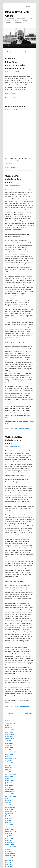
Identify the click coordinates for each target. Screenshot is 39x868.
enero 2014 (9, 787)
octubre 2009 (9, 858)
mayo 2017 (9, 761)
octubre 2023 (9, 734)
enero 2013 (9, 805)
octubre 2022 (9, 739)
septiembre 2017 (11, 759)
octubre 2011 (9, 829)
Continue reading (11, 94)
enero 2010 (9, 851)
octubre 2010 (9, 845)
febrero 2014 (9, 785)
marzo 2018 (9, 754)
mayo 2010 (9, 849)
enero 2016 (9, 772)
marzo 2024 (9, 732)
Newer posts (29, 52)
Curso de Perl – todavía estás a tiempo (13, 179)
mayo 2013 (9, 801)
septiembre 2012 (11, 812)
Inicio (7, 46)
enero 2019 (9, 750)
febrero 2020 (9, 743)
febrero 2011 (9, 840)
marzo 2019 (9, 748)
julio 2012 (8, 816)
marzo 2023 (9, 737)
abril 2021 (8, 741)
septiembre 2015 (11, 774)
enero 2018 (9, 756)
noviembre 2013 (10, 792)
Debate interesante (15, 107)
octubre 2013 (9, 794)
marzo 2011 (9, 838)
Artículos (14, 98)
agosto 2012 (9, 814)
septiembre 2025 (11, 723)
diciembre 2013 (10, 789)
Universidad (26, 428)
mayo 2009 (9, 867)
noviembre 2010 (10, 842)
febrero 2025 (9, 725)
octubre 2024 (9, 730)
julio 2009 (8, 862)
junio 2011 (9, 834)
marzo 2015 (9, 776)
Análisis (13, 428)
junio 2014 (9, 783)
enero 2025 (9, 728)
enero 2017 (9, 765)
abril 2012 (8, 823)
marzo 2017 (9, 763)
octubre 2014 (9, 781)
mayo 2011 (9, 836)
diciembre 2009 (10, 854)
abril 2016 (8, 770)
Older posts (10, 52)
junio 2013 (9, 798)
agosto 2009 (9, 860)
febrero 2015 (9, 778)
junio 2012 (9, 818)
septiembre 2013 (11, 796)
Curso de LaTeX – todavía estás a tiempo (14, 440)
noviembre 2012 (10, 807)
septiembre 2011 (11, 831)
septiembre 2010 (11, 847)
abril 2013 (8, 803)
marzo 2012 (9, 825)
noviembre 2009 (10, 856)
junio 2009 (9, 865)
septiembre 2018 (11, 752)
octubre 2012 (9, 809)
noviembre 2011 (10, 827)
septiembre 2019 (11, 745)
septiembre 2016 (11, 767)
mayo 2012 (9, 820)
